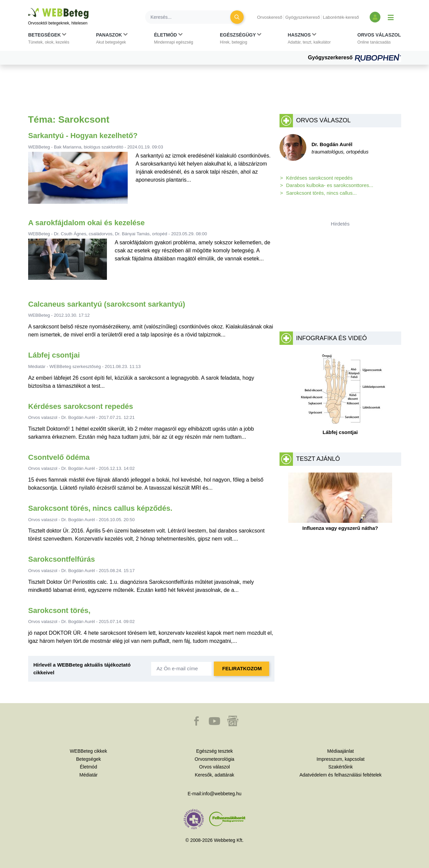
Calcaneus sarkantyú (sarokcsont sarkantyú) (107, 304)
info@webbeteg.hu (222, 794)
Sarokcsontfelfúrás (62, 559)
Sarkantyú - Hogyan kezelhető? (83, 136)
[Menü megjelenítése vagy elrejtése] (391, 17)
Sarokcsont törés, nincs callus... (322, 193)
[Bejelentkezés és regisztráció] (375, 17)
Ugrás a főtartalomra (28, 8)
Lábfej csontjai (54, 355)
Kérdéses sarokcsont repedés (81, 406)
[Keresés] (192, 17)
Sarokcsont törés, (59, 610)
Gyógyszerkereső (302, 17)
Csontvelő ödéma (59, 457)
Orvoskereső (270, 17)
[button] (49, 40)
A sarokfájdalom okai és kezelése (86, 223)
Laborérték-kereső (341, 17)
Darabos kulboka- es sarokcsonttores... (330, 185)
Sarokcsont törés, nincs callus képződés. (100, 508)
